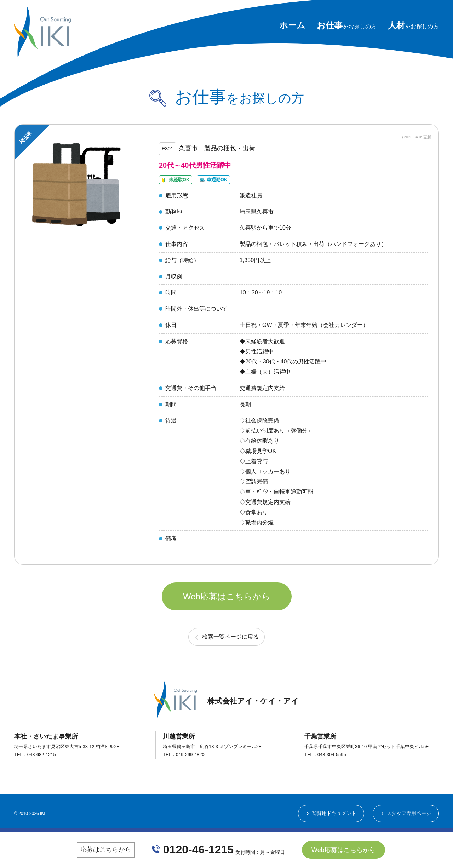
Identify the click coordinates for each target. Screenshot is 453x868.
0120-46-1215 (198, 850)
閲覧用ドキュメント (334, 813)
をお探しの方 (347, 26)
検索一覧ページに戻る (230, 637)
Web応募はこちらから (227, 596)
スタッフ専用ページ (409, 813)
